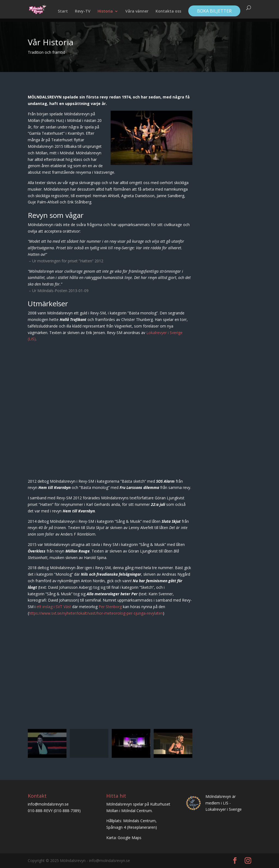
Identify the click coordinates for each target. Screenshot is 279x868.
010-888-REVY (40, 811)
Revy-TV (83, 11)
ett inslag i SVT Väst (54, 607)
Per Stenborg (110, 607)
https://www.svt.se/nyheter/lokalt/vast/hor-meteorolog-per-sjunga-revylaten (96, 613)
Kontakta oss (168, 11)
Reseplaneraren (142, 827)
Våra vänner (137, 11)
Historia (105, 11)
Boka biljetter (214, 11)
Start (63, 11)
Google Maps (130, 838)
